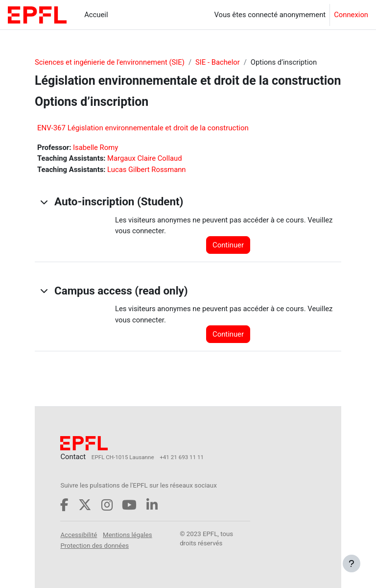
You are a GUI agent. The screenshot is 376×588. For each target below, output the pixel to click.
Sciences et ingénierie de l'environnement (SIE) (110, 62)
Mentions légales (128, 535)
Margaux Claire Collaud (144, 158)
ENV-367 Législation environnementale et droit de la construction (143, 128)
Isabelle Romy (95, 147)
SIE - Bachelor (218, 62)
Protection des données (94, 546)
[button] (44, 202)
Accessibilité (79, 535)
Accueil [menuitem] (96, 15)
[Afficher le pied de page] (352, 563)
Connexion (351, 15)
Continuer (228, 245)
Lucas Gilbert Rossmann (146, 170)
